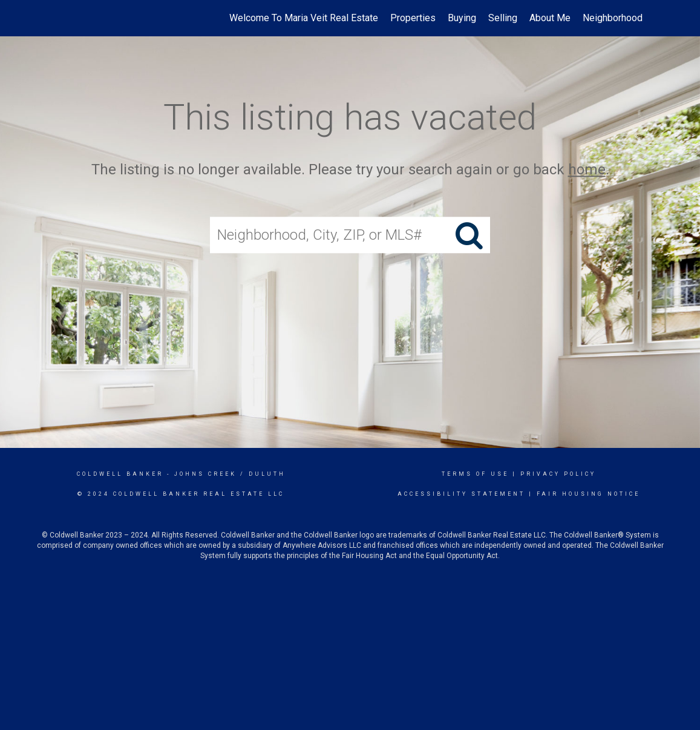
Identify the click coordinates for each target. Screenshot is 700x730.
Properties (413, 18)
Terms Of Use (475, 474)
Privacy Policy (558, 474)
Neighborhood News (626, 18)
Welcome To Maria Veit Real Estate (304, 18)
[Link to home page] (63, 18)
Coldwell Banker (120, 474)
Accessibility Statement (461, 494)
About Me (550, 18)
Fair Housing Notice (588, 494)
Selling (503, 18)
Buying (462, 18)
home (587, 169)
